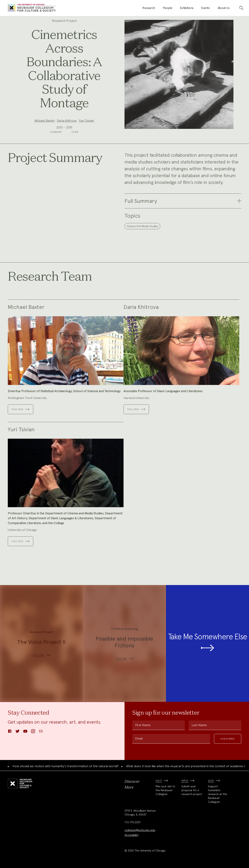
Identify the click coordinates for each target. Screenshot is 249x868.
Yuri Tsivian (86, 121)
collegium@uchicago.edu (140, 830)
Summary (56, 132)
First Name (143, 725)
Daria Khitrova (67, 121)
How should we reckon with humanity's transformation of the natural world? (65, 766)
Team (75, 132)
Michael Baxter (44, 121)
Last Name (199, 725)
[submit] (241, 8)
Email (139, 738)
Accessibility (132, 835)
